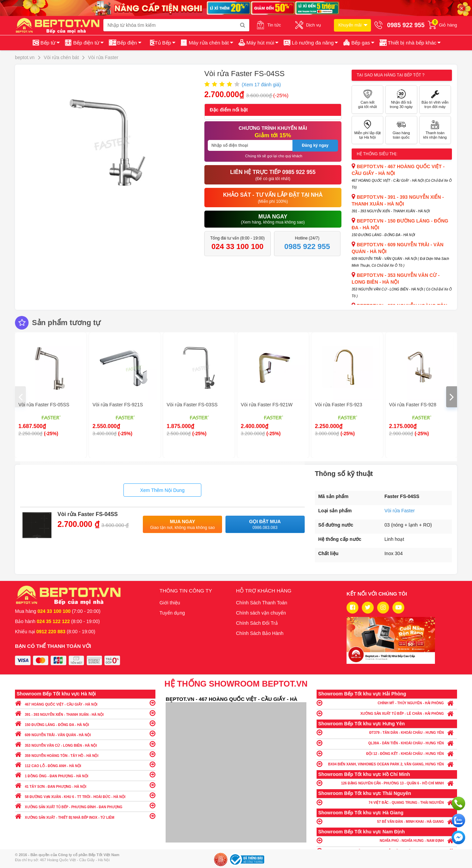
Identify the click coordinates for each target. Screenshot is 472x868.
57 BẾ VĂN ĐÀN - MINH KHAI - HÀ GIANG (387, 821)
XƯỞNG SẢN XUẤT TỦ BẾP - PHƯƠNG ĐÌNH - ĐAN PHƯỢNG (85, 805)
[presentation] (20, 397)
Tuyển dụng (172, 613)
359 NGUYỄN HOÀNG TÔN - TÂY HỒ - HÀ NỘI (85, 754)
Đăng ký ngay (315, 145)
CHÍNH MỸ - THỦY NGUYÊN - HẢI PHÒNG (387, 703)
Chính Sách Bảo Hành (260, 633)
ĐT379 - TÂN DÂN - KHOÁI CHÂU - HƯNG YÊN (387, 732)
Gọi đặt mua (265, 525)
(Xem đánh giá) (261, 85)
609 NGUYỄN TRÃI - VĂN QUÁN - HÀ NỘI (85, 733)
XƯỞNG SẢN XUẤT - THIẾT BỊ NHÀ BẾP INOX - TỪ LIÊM (85, 816)
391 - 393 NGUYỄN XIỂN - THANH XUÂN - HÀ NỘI (85, 713)
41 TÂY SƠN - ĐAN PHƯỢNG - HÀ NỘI (85, 785)
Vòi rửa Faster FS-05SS (44, 405)
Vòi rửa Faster (399, 511)
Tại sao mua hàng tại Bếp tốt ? (391, 75)
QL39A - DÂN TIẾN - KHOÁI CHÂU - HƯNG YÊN (387, 743)
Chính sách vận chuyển (261, 613)
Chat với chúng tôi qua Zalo (458, 820)
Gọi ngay (458, 803)
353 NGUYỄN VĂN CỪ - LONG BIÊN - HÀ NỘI (85, 744)
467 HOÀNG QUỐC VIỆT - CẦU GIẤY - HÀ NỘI (85, 703)
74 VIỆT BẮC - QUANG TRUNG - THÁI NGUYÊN (387, 802)
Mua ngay (182, 525)
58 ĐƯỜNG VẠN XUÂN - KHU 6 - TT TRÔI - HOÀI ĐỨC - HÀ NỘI (85, 795)
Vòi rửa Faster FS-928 (413, 405)
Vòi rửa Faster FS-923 (339, 405)
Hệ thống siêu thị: (377, 154)
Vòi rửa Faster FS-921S (118, 405)
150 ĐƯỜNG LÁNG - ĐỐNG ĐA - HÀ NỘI (85, 723)
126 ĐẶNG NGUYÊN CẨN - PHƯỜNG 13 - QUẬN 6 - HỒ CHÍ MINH (387, 783)
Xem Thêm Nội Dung (162, 490)
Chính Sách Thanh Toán (262, 603)
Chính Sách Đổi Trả (257, 623)
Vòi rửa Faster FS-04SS (88, 514)
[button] (410, 43)
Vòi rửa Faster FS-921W (267, 405)
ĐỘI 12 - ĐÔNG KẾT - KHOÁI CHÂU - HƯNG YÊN (387, 753)
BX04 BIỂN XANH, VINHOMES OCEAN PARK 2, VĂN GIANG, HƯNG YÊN (387, 764)
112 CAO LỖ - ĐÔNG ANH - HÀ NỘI (85, 764)
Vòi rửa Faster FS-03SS (192, 405)
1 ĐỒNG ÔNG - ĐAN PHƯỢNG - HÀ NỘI (85, 774)
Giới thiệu (170, 603)
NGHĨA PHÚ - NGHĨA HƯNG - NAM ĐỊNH (387, 840)
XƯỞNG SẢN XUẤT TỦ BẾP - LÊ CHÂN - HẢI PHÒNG (387, 713)
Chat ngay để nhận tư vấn (458, 837)
